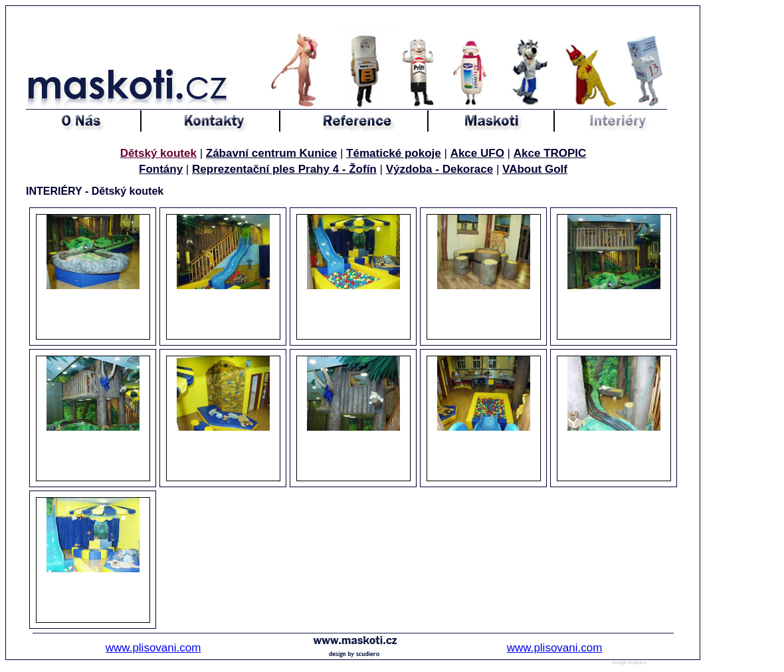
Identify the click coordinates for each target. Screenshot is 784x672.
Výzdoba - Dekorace (440, 169)
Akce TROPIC (550, 153)
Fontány (161, 169)
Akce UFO (477, 153)
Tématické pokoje (394, 153)
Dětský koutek (158, 153)
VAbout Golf (535, 169)
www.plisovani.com (153, 648)
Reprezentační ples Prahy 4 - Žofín (284, 169)
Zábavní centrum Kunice (271, 153)
